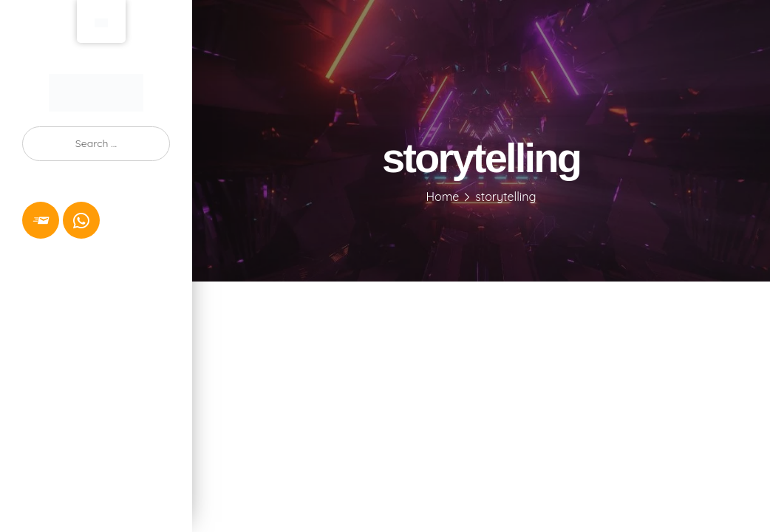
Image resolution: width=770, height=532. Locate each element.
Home (443, 197)
